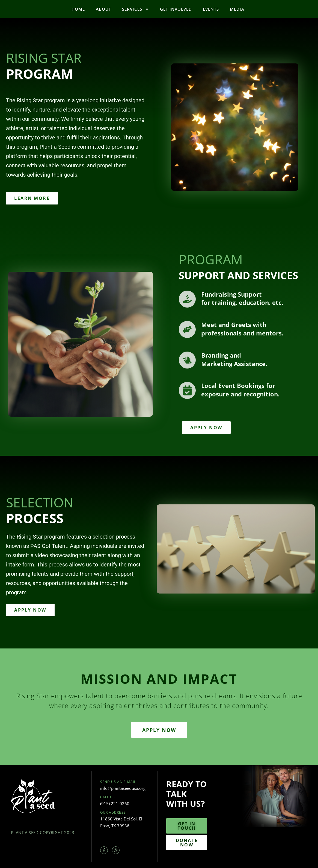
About (103, 9)
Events (211, 9)
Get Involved (176, 9)
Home (78, 9)
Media (237, 9)
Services (136, 9)
